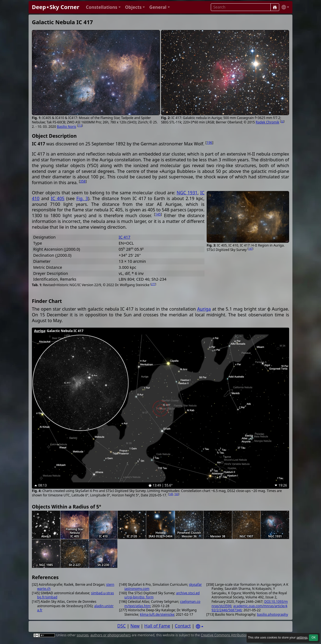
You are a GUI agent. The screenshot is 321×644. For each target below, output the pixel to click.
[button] (103, 7)
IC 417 (124, 237)
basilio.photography (272, 614)
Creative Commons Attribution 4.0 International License (244, 635)
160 (176, 494)
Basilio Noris (67, 127)
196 (210, 143)
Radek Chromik (267, 122)
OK (313, 637)
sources (83, 635)
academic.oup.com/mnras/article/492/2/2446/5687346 (250, 608)
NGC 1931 (187, 193)
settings (302, 637)
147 (251, 249)
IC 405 (58, 198)
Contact (183, 626)
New (135, 626)
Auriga (204, 309)
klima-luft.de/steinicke (157, 614)
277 (153, 284)
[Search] (275, 7)
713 (80, 125)
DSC (122, 626)
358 (83, 181)
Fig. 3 (82, 198)
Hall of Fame (157, 626)
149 (171, 494)
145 (158, 214)
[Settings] (200, 627)
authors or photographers (111, 635)
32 (282, 121)
